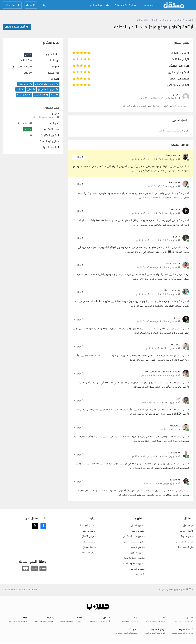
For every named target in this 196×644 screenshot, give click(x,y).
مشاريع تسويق (137, 553)
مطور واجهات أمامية (168, 159)
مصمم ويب (173, 348)
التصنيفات (140, 574)
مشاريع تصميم (137, 547)
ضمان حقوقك (187, 536)
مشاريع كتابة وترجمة (134, 558)
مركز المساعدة (89, 553)
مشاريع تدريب (137, 569)
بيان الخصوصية (186, 547)
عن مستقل (188, 526)
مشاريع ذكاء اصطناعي (133, 536)
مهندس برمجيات (170, 267)
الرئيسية (189, 20)
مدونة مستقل (89, 547)
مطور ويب (173, 186)
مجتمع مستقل (89, 542)
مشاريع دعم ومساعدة (134, 564)
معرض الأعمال (89, 536)
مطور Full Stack (170, 240)
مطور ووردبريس (170, 484)
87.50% (28, 129)
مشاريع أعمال (138, 526)
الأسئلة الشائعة (186, 531)
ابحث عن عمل (89, 531)
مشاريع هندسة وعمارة (134, 542)
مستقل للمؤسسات (87, 526)
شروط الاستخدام (185, 542)
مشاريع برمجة (138, 531)
